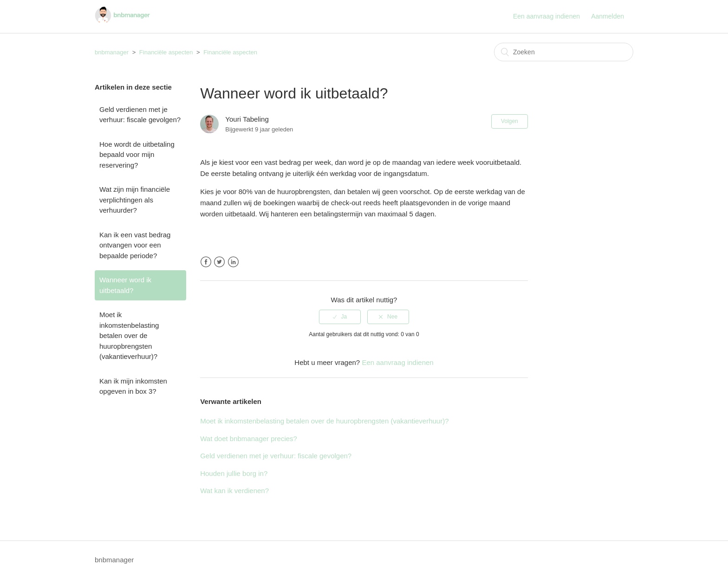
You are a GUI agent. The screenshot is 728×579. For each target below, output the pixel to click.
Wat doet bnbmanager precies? (249, 439)
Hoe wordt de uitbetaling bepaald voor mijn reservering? (137, 155)
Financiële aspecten (166, 52)
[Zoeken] (564, 52)
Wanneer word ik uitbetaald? (125, 285)
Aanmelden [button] (608, 16)
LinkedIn (233, 262)
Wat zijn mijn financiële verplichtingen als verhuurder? (135, 200)
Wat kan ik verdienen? (234, 491)
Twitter (219, 262)
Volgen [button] (510, 121)
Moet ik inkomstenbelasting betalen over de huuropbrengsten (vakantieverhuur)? (129, 335)
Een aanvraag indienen (546, 16)
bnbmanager (112, 52)
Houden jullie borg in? (234, 473)
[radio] (340, 317)
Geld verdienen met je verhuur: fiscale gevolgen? (140, 115)
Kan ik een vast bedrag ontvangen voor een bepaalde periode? (135, 245)
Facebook (206, 262)
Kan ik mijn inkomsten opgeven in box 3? (133, 386)
